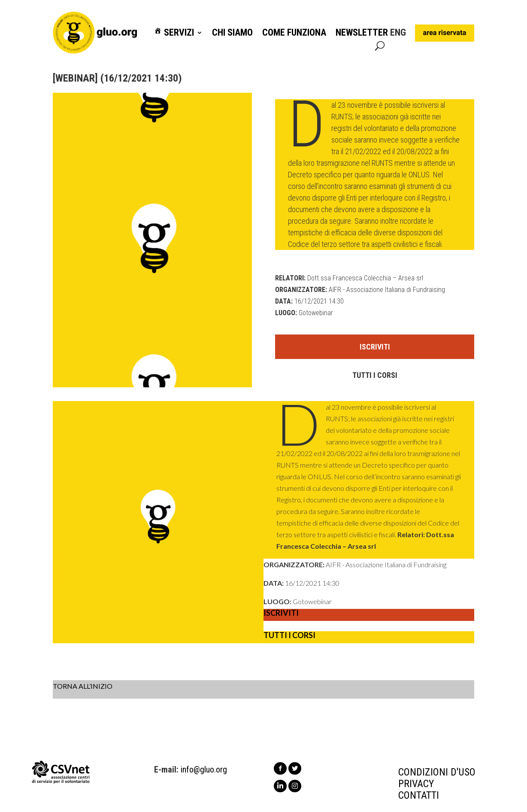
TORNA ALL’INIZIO (83, 686)
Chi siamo (232, 33)
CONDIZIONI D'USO (437, 772)
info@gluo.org (204, 769)
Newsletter (362, 33)
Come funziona (294, 33)
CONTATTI (419, 795)
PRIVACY (416, 784)
